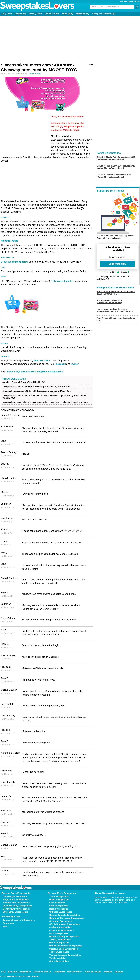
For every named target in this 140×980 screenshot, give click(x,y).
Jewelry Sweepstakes (60, 940)
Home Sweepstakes (59, 900)
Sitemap (119, 972)
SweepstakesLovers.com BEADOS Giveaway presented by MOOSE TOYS (37, 387)
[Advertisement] (70, 38)
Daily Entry (7, 14)
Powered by (117, 272)
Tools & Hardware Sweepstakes (65, 955)
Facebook (60, 364)
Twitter (75, 364)
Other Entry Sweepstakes (15, 912)
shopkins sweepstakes (50, 372)
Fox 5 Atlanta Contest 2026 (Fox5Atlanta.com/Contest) (109, 302)
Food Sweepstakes (59, 933)
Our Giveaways (36, 74)
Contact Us (59, 972)
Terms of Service (93, 972)
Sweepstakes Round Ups (104, 14)
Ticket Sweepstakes (59, 952)
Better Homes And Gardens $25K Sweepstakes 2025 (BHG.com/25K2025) (115, 310)
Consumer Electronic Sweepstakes (67, 918)
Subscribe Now (117, 264)
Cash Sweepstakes (59, 906)
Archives (108, 972)
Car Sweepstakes (58, 903)
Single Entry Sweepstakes (16, 900)
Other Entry (68, 14)
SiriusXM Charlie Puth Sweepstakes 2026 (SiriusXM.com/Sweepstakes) (116, 158)
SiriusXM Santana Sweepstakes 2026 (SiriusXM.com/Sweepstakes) (114, 176)
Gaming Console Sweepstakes (65, 915)
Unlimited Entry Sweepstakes (17, 906)
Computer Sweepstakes (61, 921)
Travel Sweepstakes (59, 896)
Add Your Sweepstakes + (129, 2)
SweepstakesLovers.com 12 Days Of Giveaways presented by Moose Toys (37, 391)
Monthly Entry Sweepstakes (17, 909)
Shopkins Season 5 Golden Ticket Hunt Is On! (24, 382)
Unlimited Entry (52, 14)
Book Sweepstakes (59, 909)
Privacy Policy (74, 972)
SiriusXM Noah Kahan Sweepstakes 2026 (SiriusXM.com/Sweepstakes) (116, 167)
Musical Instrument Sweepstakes (66, 946)
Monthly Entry (83, 14)
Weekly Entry (36, 14)
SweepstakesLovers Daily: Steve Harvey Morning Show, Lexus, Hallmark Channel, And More (45, 402)
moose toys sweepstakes (21, 372)
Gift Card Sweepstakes (61, 912)
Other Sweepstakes (59, 961)
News (5, 926)
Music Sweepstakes (59, 943)
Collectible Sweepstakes (61, 930)
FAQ (3, 972)
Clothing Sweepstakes (60, 927)
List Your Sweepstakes (19, 972)
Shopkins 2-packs (74, 127)
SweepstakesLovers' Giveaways (19, 920)
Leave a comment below (15, 262)
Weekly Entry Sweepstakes (16, 903)
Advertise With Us (42, 972)
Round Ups (8, 923)
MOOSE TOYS (42, 360)
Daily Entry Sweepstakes (15, 896)
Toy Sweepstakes (58, 958)
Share (91, 64)
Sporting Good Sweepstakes (63, 949)
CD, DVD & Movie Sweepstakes (65, 924)
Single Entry (21, 14)
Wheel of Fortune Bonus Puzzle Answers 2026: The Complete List (116, 293)
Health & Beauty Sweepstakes (64, 936)
